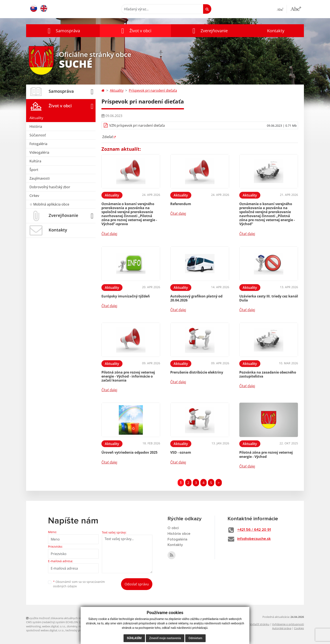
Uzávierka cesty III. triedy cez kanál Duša (269, 298)
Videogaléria (39, 152)
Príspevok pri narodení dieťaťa (153, 90)
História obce (179, 534)
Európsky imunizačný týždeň (126, 296)
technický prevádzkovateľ (81, 630)
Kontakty (276, 31)
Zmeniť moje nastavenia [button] (165, 638)
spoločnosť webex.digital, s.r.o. (45, 630)
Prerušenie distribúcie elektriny (197, 372)
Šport (34, 170)
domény (72, 626)
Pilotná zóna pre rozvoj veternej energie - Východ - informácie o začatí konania (128, 376)
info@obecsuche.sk (254, 539)
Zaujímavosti (40, 178)
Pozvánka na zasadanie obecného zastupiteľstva (268, 374)
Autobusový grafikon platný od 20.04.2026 (196, 298)
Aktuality (36, 118)
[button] (63, 31)
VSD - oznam (181, 452)
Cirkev (34, 196)
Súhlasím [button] (134, 638)
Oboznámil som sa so (79, 584)
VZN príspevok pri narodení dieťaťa (137, 125)
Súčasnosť (38, 135)
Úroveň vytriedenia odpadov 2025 (129, 452)
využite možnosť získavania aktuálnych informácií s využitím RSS (68, 618)
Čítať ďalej (109, 234)
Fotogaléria (38, 144)
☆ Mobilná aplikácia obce (49, 204)
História (36, 126)
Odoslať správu (137, 584)
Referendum (181, 204)
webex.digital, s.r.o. (54, 626)
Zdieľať (107, 137)
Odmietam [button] (195, 638)
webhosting (33, 626)
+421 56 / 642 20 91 (255, 530)
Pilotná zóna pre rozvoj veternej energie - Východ (266, 454)
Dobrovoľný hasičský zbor (50, 187)
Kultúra (35, 161)
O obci (173, 528)
